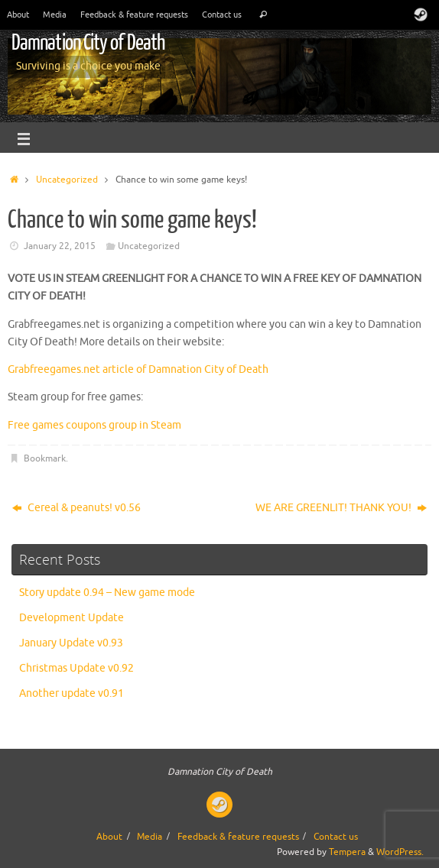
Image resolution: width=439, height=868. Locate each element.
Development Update (72, 618)
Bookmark (45, 458)
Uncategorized (67, 180)
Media (55, 15)
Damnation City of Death (88, 43)
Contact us (222, 15)
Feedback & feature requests (134, 15)
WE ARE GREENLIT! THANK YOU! (341, 508)
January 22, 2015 (60, 246)
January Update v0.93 (71, 643)
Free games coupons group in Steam (94, 425)
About (18, 15)
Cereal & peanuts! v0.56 (76, 508)
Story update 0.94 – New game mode (107, 593)
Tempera (347, 852)
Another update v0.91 (72, 693)
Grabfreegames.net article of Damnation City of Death (138, 369)
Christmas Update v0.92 (76, 668)
